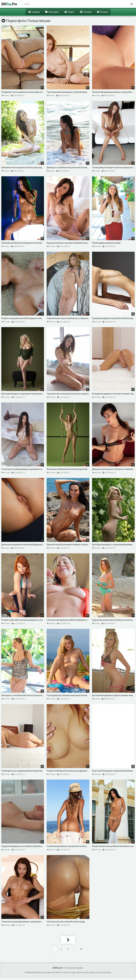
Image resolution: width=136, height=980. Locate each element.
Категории (52, 12)
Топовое (86, 12)
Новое (69, 12)
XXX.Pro (9, 4)
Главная (34, 12)
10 (81, 949)
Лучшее (102, 12)
